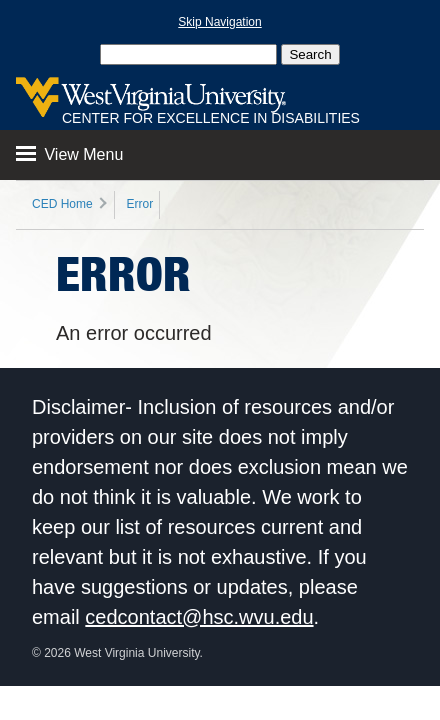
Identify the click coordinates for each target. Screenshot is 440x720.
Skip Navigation (219, 22)
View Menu (69, 154)
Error (140, 204)
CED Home (62, 204)
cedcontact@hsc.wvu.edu (199, 617)
